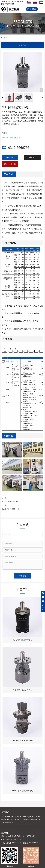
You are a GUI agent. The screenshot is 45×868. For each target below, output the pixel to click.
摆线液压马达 (15, 138)
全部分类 (23, 45)
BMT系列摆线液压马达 (10, 502)
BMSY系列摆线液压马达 (22, 791)
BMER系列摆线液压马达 (11, 509)
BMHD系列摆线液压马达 (22, 740)
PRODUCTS (23, 22)
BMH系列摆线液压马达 (23, 690)
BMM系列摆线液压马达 (22, 640)
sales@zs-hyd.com (14, 839)
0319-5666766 (19, 147)
